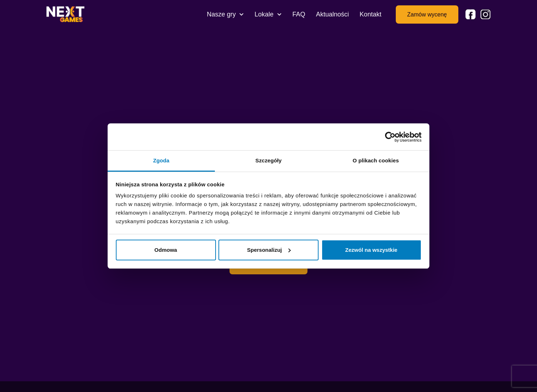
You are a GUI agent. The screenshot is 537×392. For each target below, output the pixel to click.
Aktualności (332, 14)
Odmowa (166, 250)
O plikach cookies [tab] (376, 160)
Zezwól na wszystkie (371, 250)
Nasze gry (225, 14)
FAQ (299, 14)
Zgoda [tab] (161, 160)
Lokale (268, 14)
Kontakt (371, 14)
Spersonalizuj (269, 250)
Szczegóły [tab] (268, 160)
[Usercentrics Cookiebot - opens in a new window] (390, 137)
